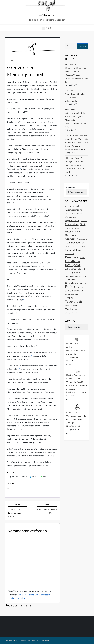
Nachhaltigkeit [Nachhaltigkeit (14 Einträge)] (70, 276)
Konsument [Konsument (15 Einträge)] (70, 254)
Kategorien (71, 187)
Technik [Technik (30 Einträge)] (70, 298)
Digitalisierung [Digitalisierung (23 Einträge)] (73, 221)
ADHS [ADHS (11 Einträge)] (67, 206)
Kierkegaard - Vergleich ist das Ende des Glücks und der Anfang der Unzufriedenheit (76, 419)
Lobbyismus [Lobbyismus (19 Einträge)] (71, 269)
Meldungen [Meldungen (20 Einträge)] (70, 272)
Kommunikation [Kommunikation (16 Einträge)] (79, 246)
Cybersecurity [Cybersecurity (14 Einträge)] (70, 213)
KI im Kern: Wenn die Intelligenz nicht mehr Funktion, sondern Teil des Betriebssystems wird (75, 165)
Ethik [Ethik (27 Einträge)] (83, 224)
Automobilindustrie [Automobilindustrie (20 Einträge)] (74, 210)
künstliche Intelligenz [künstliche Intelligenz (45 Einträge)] (73, 263)
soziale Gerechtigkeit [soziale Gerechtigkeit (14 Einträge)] (73, 294)
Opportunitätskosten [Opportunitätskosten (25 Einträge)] (77, 283)
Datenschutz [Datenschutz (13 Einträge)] (80, 213)
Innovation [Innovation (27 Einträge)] (75, 243)
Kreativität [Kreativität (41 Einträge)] (72, 257)
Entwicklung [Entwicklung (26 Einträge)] (72, 224)
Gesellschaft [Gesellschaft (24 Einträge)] (72, 239)
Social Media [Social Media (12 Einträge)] (82, 291)
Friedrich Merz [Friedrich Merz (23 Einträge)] (72, 232)
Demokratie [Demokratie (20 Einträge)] (71, 217)
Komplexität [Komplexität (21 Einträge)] (71, 250)
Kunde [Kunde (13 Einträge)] (82, 258)
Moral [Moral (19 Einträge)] (79, 273)
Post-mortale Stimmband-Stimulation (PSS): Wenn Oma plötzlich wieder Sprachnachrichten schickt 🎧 (77, 73)
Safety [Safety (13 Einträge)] (67, 291)
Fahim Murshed (43, 640)
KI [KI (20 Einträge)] (71, 246)
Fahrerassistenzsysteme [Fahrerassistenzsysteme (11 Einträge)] (72, 228)
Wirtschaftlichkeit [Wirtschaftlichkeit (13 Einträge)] (71, 313)
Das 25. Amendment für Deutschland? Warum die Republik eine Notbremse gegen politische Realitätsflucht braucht (76, 143)
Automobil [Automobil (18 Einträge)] (74, 206)
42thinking (47, 15)
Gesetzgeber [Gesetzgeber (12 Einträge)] (83, 239)
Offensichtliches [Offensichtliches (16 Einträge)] (71, 280)
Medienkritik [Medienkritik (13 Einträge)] (81, 269)
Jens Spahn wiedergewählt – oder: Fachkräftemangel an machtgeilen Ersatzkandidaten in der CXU (76, 118)
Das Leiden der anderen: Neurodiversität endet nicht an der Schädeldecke (76, 96)
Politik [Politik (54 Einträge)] (70, 287)
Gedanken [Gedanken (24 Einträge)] (70, 235)
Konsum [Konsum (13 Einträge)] (80, 250)
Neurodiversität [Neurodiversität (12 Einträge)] (81, 276)
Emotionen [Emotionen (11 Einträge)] (84, 221)
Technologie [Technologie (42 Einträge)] (74, 302)
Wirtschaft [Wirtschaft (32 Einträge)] (72, 309)
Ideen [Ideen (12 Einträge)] (67, 243)
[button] (47, 28)
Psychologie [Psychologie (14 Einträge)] (80, 287)
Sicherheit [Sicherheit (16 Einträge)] (74, 291)
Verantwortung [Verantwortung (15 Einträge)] (71, 306)
